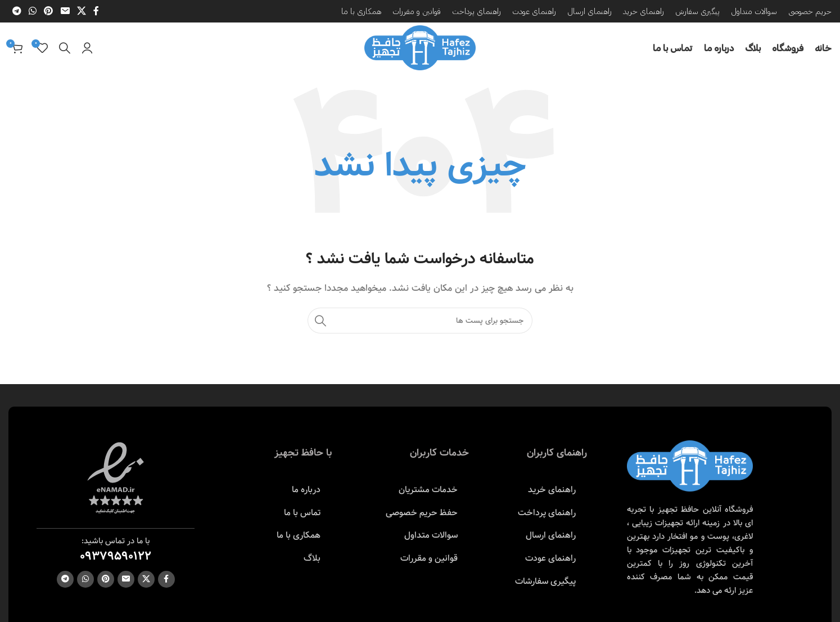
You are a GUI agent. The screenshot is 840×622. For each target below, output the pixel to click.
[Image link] (690, 466)
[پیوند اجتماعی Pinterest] (49, 11)
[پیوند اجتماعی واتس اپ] (32, 11)
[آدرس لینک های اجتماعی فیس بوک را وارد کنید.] (96, 11)
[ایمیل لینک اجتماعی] (65, 11)
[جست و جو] (65, 48)
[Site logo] (420, 48)
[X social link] (81, 11)
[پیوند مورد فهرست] (545, 490)
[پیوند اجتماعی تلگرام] (17, 11)
